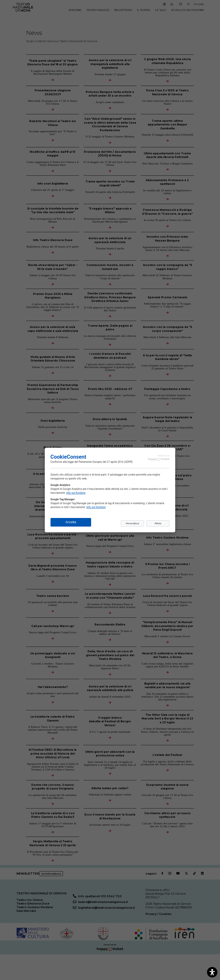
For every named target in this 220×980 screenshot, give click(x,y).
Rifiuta (158, 523)
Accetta (71, 522)
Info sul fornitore (76, 493)
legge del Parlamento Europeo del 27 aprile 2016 (95, 462)
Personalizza (132, 523)
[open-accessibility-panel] (212, 972)
